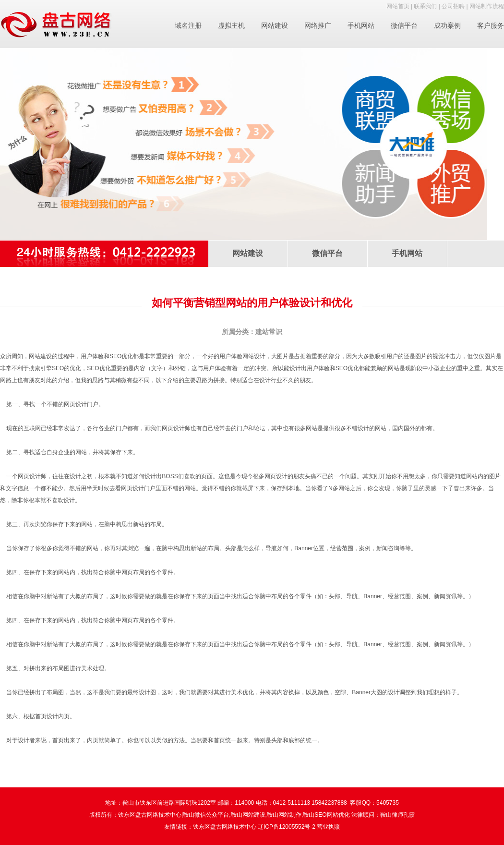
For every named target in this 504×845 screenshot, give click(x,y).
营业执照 (328, 827)
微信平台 (404, 25)
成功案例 (447, 25)
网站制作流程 (487, 6)
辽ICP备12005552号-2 (287, 827)
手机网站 (361, 25)
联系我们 (425, 6)
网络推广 (318, 25)
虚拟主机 (231, 25)
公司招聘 (453, 6)
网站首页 (398, 6)
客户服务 (491, 25)
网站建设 (275, 25)
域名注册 (188, 25)
